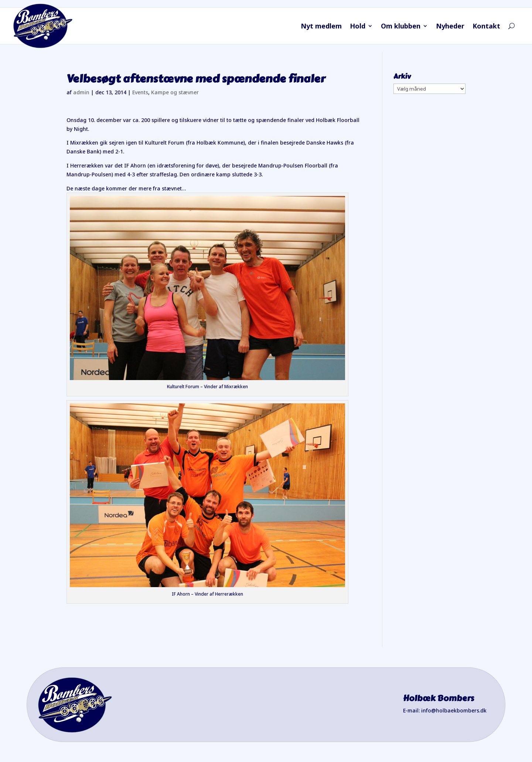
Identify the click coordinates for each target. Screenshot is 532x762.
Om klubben (401, 27)
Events (140, 92)
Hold (358, 27)
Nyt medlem (321, 27)
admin (81, 92)
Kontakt (486, 27)
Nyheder (450, 27)
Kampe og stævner (175, 92)
